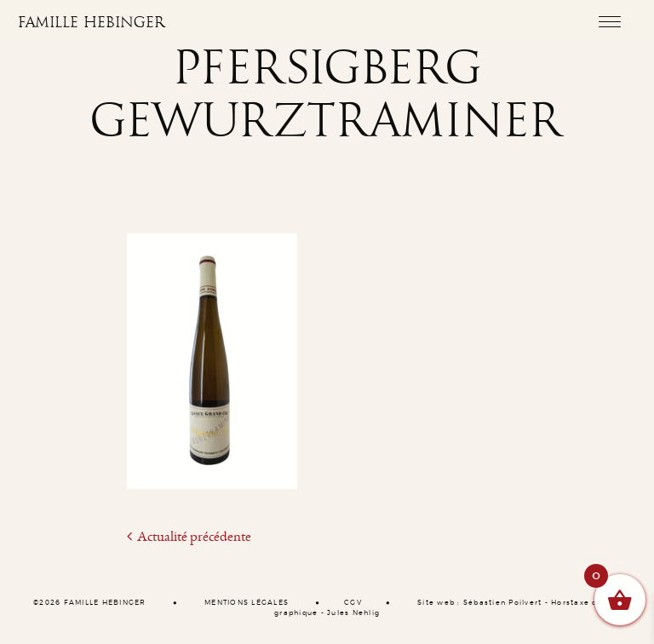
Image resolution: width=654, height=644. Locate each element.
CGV (353, 603)
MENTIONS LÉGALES (247, 603)
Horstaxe (570, 603)
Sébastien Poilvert (503, 603)
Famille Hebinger (92, 23)
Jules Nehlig (353, 613)
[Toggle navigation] (609, 21)
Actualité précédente (189, 537)
